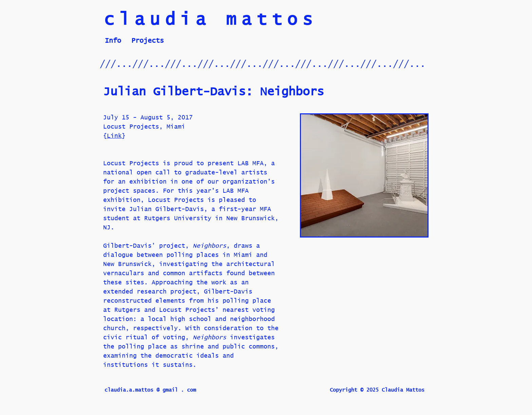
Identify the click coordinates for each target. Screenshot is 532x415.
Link (114, 138)
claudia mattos (211, 20)
